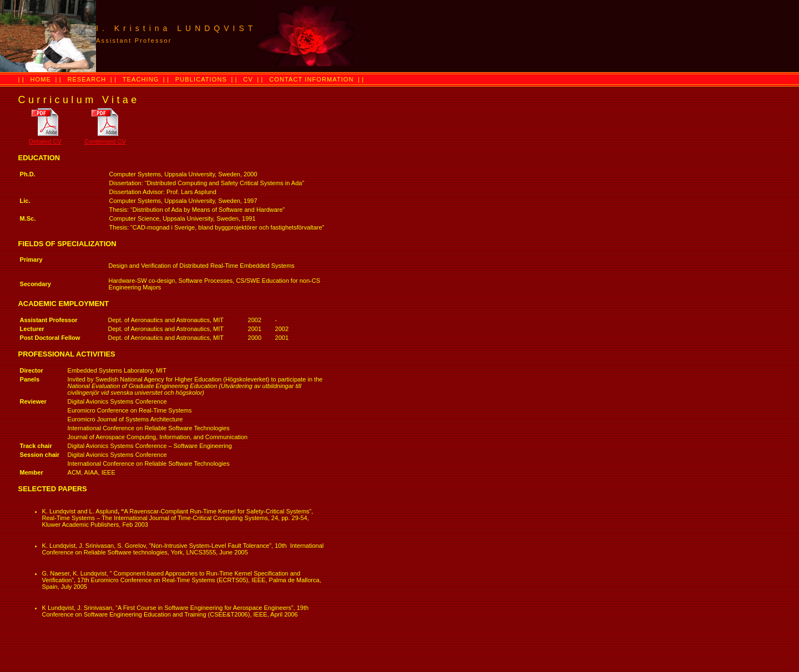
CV (248, 79)
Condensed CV (105, 141)
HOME (41, 79)
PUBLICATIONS (201, 79)
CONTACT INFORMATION (311, 79)
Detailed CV (45, 141)
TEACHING (141, 79)
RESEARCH (87, 79)
